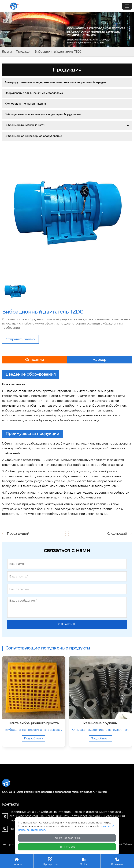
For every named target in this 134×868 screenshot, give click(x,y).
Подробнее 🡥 (34, 738)
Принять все (67, 847)
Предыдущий (18, 534)
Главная (8, 52)
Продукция (24, 52)
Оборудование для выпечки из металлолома (34, 93)
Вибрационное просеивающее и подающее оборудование (43, 114)
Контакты (117, 861)
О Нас (84, 861)
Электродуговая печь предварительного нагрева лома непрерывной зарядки (55, 82)
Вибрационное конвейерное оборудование (33, 136)
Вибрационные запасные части (25, 125)
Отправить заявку (20, 339)
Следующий (117, 534)
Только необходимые (67, 838)
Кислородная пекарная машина (25, 104)
